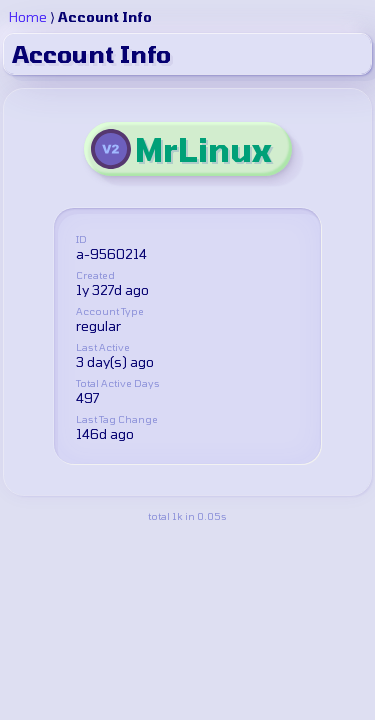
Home (28, 17)
